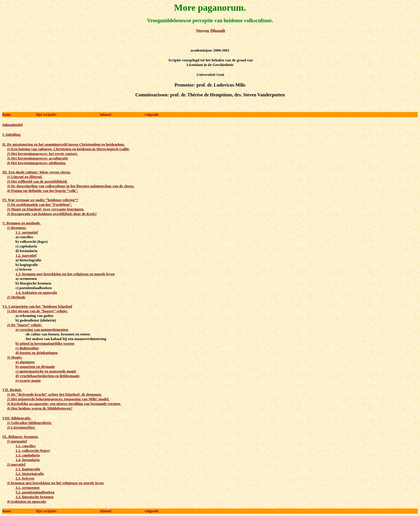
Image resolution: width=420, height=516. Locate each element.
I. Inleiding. (12, 134)
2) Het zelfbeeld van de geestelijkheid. (37, 181)
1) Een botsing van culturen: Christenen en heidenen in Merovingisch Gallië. (68, 149)
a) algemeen (25, 362)
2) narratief (16, 464)
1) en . (25, 177)
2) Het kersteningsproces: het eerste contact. (42, 154)
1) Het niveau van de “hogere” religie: (37, 311)
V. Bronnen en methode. (22, 223)
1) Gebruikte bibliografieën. (29, 423)
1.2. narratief (26, 255)
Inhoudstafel (12, 125)
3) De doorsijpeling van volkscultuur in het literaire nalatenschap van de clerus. (71, 186)
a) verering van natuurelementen (42, 329)
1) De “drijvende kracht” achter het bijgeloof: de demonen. (54, 394)
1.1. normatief (27, 232)
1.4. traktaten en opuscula (36, 292)
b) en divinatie (35, 367)
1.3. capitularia (28, 455)
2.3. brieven (25, 478)
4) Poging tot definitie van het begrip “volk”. (43, 191)
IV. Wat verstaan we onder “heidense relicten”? (40, 200)
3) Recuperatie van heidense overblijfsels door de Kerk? (52, 214)
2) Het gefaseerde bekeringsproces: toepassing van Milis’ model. (58, 399)
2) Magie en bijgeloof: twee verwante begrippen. (46, 209)
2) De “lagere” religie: (24, 325)
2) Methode (16, 297)
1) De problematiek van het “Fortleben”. (39, 204)
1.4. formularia (28, 460)
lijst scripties (46, 114)
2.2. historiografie (30, 474)
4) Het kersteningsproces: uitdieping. (36, 163)
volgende (152, 114)
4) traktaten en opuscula (26, 501)
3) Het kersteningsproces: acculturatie (37, 158)
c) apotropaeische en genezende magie (46, 371)
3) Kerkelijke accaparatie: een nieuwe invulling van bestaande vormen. (64, 404)
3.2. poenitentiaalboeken (35, 492)
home (7, 114)
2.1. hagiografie (28, 469)
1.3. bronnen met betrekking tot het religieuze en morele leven (65, 274)
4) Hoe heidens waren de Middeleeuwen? (40, 408)
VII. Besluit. (12, 390)
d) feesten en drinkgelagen (37, 353)
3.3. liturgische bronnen (35, 497)
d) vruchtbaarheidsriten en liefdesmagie (48, 376)
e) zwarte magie (28, 380)
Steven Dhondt (210, 31)
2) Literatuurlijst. (21, 427)
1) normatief (17, 441)
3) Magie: (15, 357)
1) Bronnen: (17, 228)
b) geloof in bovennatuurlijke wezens (45, 343)
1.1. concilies (26, 446)
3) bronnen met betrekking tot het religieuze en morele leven (55, 483)
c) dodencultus (27, 348)
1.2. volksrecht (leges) (33, 450)
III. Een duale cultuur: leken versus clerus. (37, 172)
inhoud (106, 114)
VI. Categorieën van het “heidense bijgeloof (37, 306)
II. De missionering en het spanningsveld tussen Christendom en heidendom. (64, 144)
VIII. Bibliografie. (17, 418)
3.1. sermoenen (28, 487)
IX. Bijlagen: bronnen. (20, 437)
